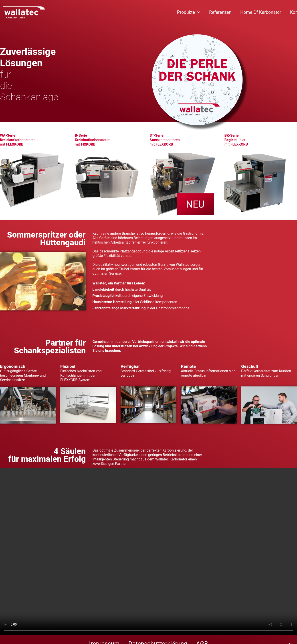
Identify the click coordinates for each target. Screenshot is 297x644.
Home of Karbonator (261, 12)
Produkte (189, 12)
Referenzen (220, 12)
